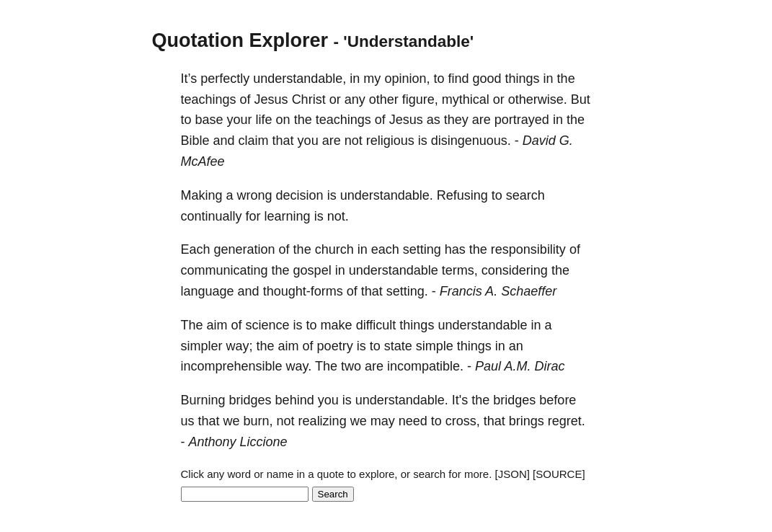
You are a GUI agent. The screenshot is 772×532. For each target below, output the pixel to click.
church (334, 249)
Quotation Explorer (240, 40)
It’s (189, 79)
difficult (376, 325)
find (458, 79)
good (487, 79)
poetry (335, 346)
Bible (195, 141)
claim (254, 141)
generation (245, 249)
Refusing (462, 195)
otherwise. (538, 99)
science (268, 325)
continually (212, 216)
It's (460, 400)
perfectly (225, 79)
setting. (407, 291)
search (525, 195)
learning (288, 216)
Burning (203, 400)
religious (390, 141)
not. (338, 216)
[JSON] (513, 474)
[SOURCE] (559, 474)
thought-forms (303, 291)
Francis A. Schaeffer (498, 291)
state (398, 346)
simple (435, 346)
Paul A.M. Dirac (520, 366)
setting (422, 249)
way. (299, 366)
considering (515, 270)
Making (202, 195)
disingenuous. (471, 141)
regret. (567, 421)
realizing (323, 421)
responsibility (528, 249)
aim (217, 325)
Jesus (271, 99)
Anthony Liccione (238, 442)
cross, (463, 421)
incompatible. (425, 366)
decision (300, 195)
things (523, 79)
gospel (312, 270)
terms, (460, 270)
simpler (202, 346)
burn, (258, 421)
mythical (466, 99)
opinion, (407, 79)
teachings (209, 99)
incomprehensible (232, 366)
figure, (420, 99)
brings (527, 421)
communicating (225, 270)
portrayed (522, 120)
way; (240, 346)
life (264, 120)
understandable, (300, 79)
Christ (309, 99)
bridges (250, 400)
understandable (394, 270)
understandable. (387, 195)
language (208, 291)
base (209, 120)
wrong (255, 195)
